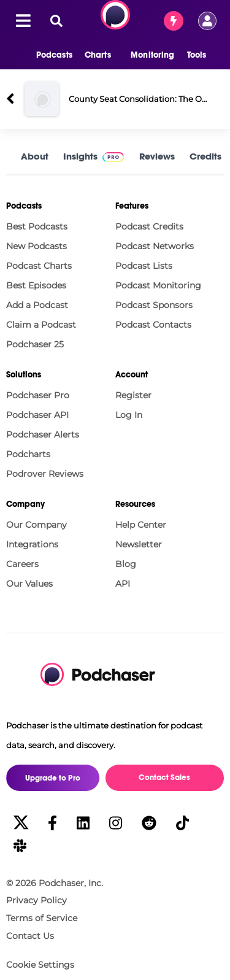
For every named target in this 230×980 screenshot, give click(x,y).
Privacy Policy (36, 900)
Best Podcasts (37, 226)
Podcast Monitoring (158, 285)
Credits (205, 156)
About (35, 156)
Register (133, 395)
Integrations (32, 544)
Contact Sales (164, 777)
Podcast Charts (39, 266)
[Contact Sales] (174, 21)
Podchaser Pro (38, 395)
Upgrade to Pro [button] (53, 778)
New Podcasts (36, 246)
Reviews (157, 156)
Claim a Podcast (41, 325)
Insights (80, 156)
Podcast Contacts (153, 325)
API (123, 584)
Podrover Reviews (45, 474)
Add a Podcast (37, 305)
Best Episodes (36, 285)
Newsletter (139, 544)
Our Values (29, 584)
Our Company (36, 525)
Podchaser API (37, 415)
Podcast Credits (149, 226)
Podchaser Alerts (43, 434)
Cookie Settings (40, 965)
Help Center (141, 525)
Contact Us (30, 936)
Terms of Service (42, 918)
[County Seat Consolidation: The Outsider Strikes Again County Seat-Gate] (42, 99)
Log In (129, 415)
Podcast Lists (144, 266)
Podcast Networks (155, 246)
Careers (22, 564)
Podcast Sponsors (154, 305)
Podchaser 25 (35, 344)
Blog (126, 564)
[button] (48, 55)
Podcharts (28, 454)
